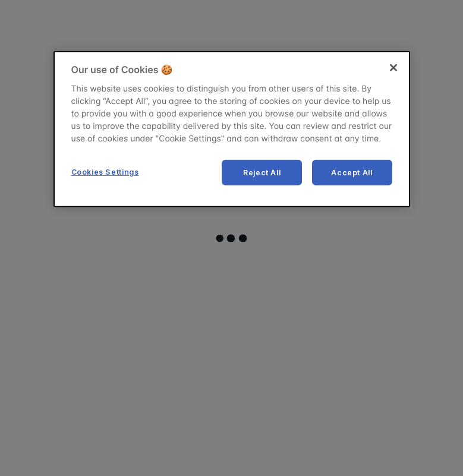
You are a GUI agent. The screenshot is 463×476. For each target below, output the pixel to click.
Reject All (262, 172)
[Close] (393, 68)
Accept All (352, 172)
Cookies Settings (105, 171)
